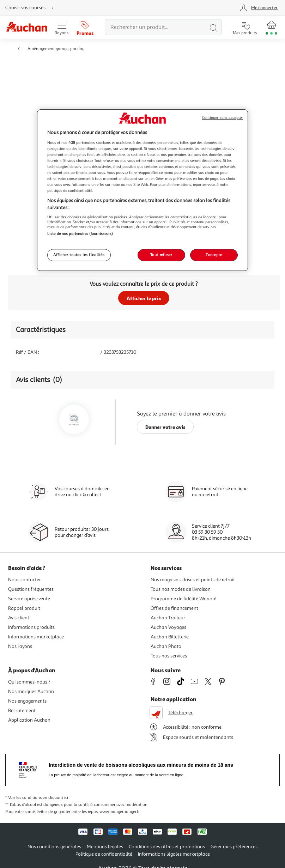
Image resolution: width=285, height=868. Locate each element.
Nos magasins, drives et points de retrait (193, 580)
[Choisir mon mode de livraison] (32, 8)
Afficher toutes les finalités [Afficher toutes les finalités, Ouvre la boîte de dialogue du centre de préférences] (79, 255)
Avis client (19, 618)
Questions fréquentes (31, 589)
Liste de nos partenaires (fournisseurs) (80, 234)
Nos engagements (27, 701)
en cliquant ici (55, 798)
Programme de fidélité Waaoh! (184, 599)
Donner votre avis (165, 427)
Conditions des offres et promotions (167, 847)
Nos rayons (20, 646)
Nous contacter (25, 580)
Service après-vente (29, 599)
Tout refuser (161, 255)
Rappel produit (24, 608)
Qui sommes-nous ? (29, 682)
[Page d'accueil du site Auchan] (27, 27)
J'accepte (214, 255)
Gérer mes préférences (234, 847)
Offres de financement (174, 608)
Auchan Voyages (168, 627)
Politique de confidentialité (104, 854)
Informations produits (31, 627)
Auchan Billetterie (170, 637)
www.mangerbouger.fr (120, 812)
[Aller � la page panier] (271, 27)
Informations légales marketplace (174, 854)
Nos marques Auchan (31, 691)
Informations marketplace (36, 637)
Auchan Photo (166, 646)
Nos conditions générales (54, 847)
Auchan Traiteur (168, 618)
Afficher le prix (144, 298)
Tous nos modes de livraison (181, 589)
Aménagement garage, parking (56, 49)
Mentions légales (105, 847)
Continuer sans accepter (223, 118)
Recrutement (22, 711)
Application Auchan (29, 720)
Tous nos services (169, 656)
